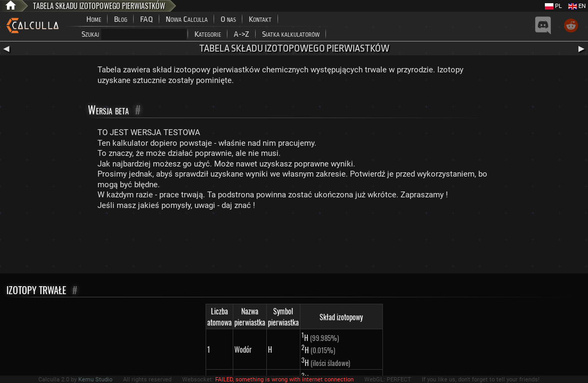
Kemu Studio (95, 380)
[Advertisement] (294, 244)
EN (577, 6)
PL (553, 6)
